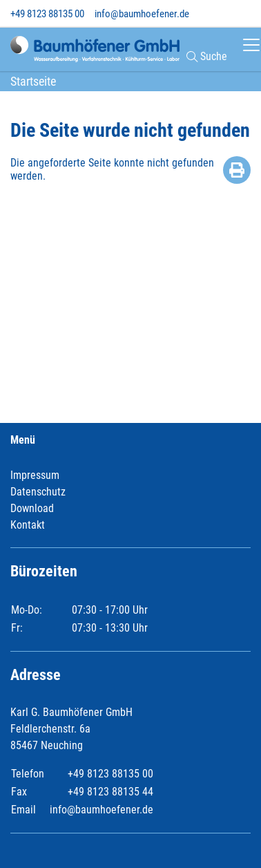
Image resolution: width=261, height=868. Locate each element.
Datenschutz (38, 492)
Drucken (237, 170)
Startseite (33, 81)
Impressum (35, 475)
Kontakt (28, 525)
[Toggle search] (244, 13)
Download (32, 508)
